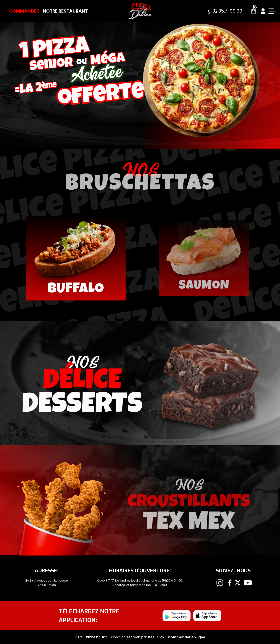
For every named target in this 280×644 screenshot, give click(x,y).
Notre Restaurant (65, 11)
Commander (24, 11)
